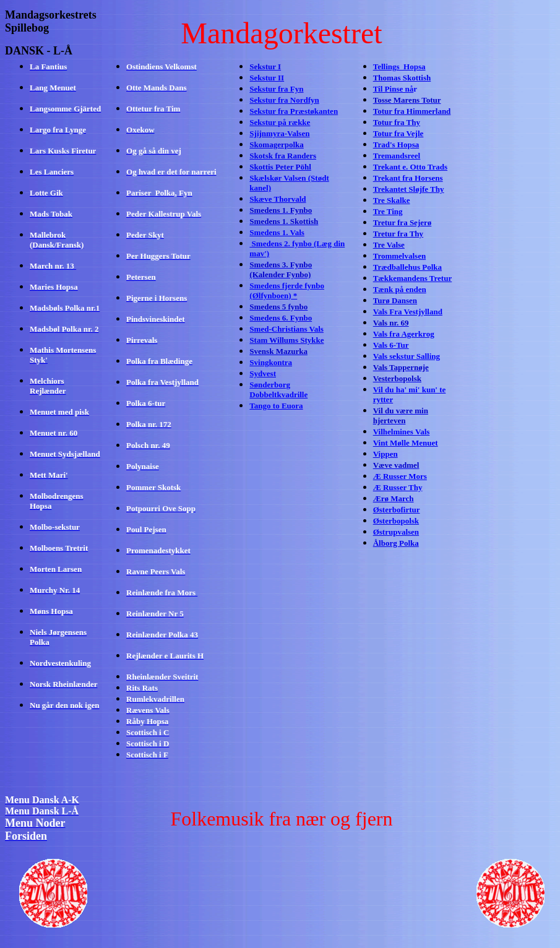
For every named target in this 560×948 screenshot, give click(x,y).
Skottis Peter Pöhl (280, 167)
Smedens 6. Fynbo (281, 318)
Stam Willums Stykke (286, 340)
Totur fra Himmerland (412, 111)
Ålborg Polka (396, 543)
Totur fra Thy (397, 122)
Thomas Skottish (402, 78)
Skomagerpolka (276, 144)
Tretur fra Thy (398, 234)
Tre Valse (389, 245)
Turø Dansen (395, 300)
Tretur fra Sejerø (403, 222)
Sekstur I (265, 67)
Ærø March (394, 498)
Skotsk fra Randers (283, 156)
